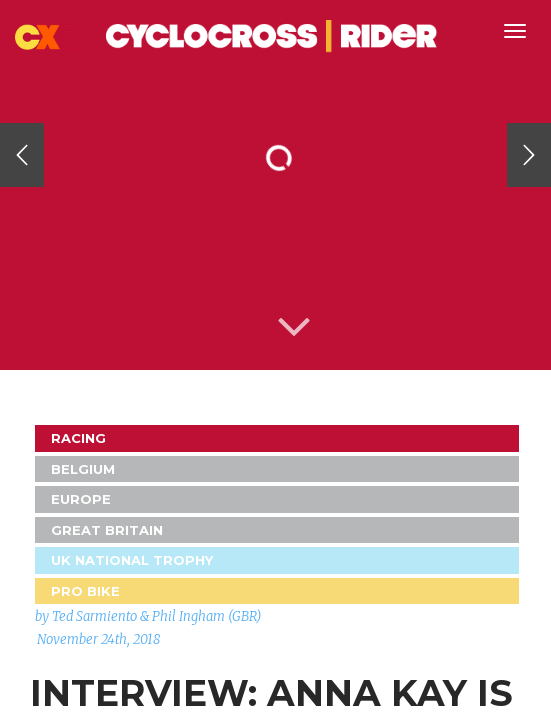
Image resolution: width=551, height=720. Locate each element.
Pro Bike (85, 591)
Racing (78, 438)
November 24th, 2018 (98, 639)
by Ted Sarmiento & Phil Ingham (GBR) (148, 616)
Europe (81, 499)
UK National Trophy (132, 560)
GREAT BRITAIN (107, 530)
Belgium (83, 469)
